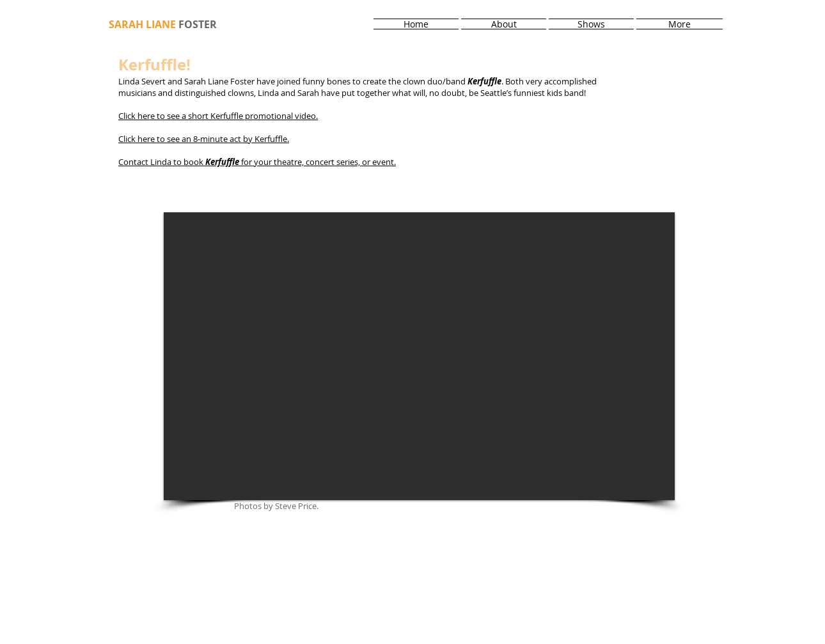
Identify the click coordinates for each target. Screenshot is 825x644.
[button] (419, 356)
